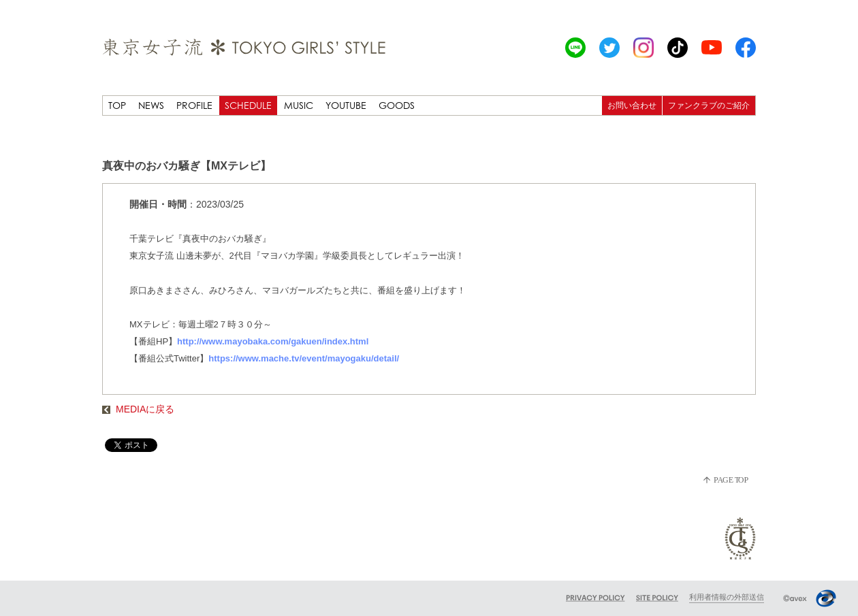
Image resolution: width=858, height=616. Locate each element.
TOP (117, 105)
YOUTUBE (346, 105)
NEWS (151, 105)
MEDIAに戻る (138, 409)
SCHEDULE (248, 105)
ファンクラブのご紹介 (709, 105)
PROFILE (194, 105)
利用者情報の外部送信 (727, 597)
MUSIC (299, 105)
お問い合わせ (632, 105)
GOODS (397, 105)
